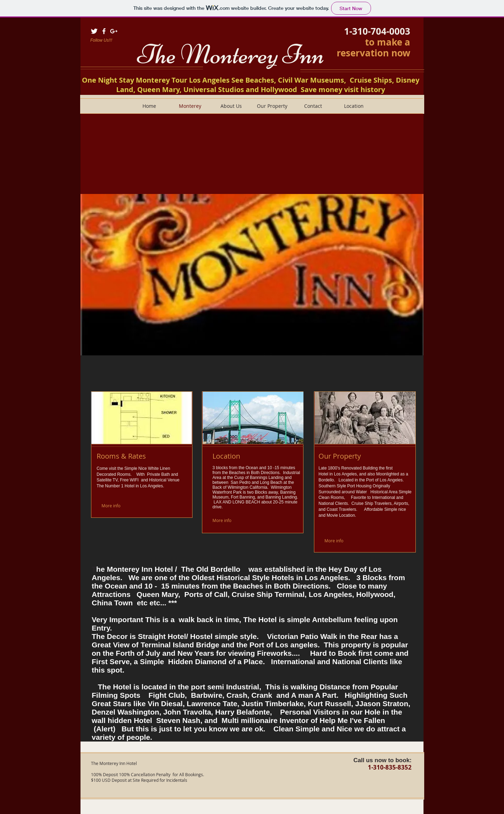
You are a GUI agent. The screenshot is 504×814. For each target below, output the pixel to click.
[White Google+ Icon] (114, 31)
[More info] (118, 505)
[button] (252, 275)
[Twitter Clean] (94, 31)
